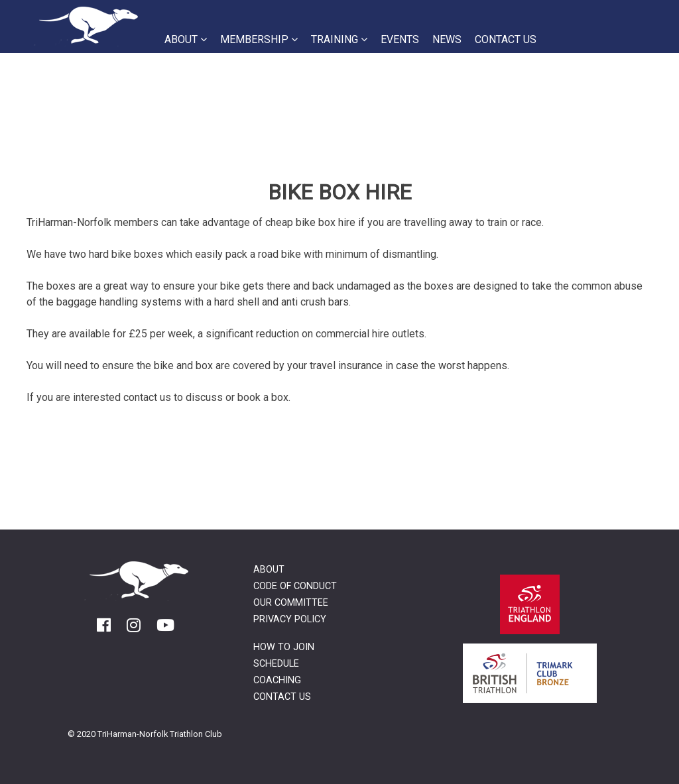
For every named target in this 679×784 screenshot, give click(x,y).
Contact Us (506, 39)
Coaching (277, 680)
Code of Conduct (295, 586)
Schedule (276, 664)
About (186, 39)
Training (339, 39)
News (447, 39)
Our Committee (291, 603)
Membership (259, 39)
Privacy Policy (290, 619)
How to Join (284, 647)
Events (400, 39)
